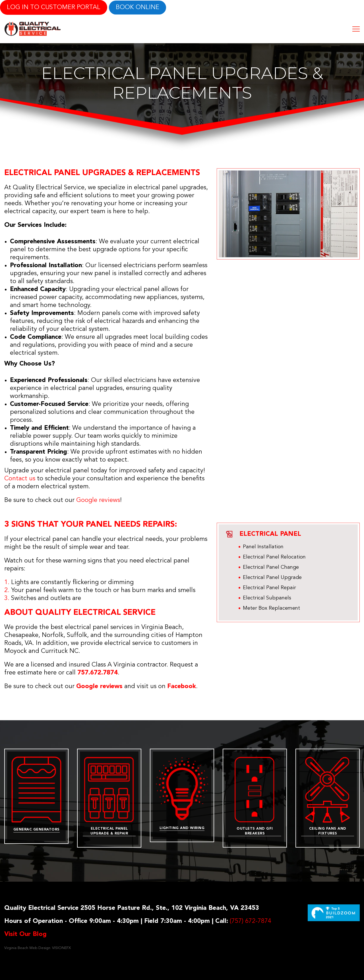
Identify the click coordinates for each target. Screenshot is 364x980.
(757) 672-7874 (251, 921)
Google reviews (98, 500)
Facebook (182, 686)
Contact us (20, 479)
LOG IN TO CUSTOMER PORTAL (54, 7)
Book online (137, 7)
